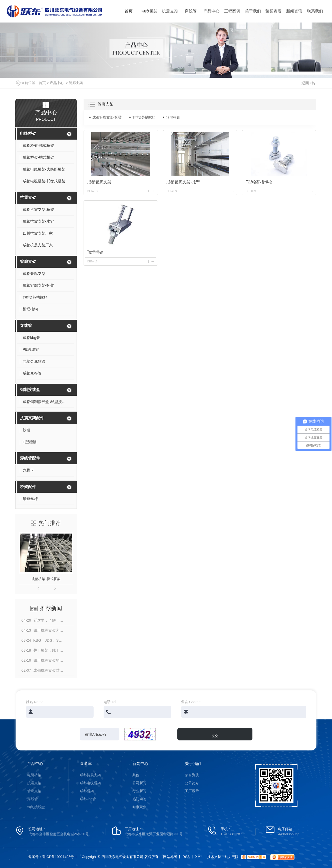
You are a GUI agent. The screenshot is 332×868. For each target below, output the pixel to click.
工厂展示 (192, 791)
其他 (136, 775)
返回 (308, 83)
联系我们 (315, 11)
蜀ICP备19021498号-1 (60, 857)
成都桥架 (87, 791)
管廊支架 (76, 83)
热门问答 (139, 799)
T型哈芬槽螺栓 (144, 117)
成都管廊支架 (99, 182)
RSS (186, 857)
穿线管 (191, 11)
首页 (129, 11)
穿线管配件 (30, 458)
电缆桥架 (149, 11)
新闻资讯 (294, 11)
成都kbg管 (88, 799)
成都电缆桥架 (90, 783)
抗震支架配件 (32, 418)
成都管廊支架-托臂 (107, 117)
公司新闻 (139, 783)
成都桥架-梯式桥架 (46, 579)
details (92, 191)
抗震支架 (170, 11)
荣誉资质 (273, 11)
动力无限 (232, 857)
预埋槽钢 (173, 117)
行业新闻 (139, 791)
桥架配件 (28, 487)
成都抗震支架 (90, 775)
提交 (215, 736)
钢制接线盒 (30, 390)
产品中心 (211, 11)
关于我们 (253, 11)
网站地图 (170, 857)
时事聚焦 (139, 807)
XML (199, 857)
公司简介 (192, 783)
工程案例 (232, 11)
